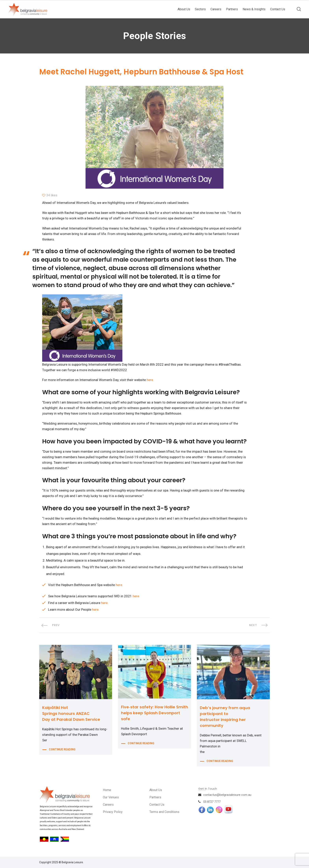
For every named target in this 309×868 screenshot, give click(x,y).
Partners (232, 9)
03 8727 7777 (212, 802)
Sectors (200, 9)
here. (150, 380)
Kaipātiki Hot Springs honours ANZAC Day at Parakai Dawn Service (71, 714)
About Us (184, 9)
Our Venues (111, 797)
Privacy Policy (113, 812)
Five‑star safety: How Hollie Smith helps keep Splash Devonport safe (154, 713)
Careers (216, 9)
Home (107, 790)
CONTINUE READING (62, 750)
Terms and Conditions (166, 812)
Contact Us (278, 9)
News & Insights (254, 9)
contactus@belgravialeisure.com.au (227, 795)
